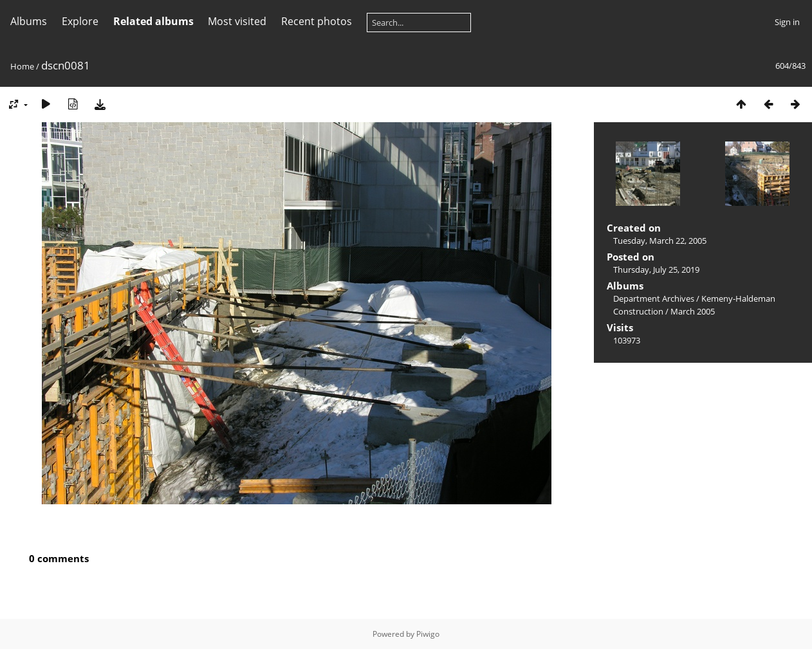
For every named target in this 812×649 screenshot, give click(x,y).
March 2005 (693, 311)
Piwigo (428, 634)
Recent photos (317, 21)
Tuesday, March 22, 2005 (660, 241)
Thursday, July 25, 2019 (656, 270)
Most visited (237, 21)
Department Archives (654, 298)
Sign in (787, 22)
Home (22, 66)
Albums (29, 21)
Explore (80, 21)
